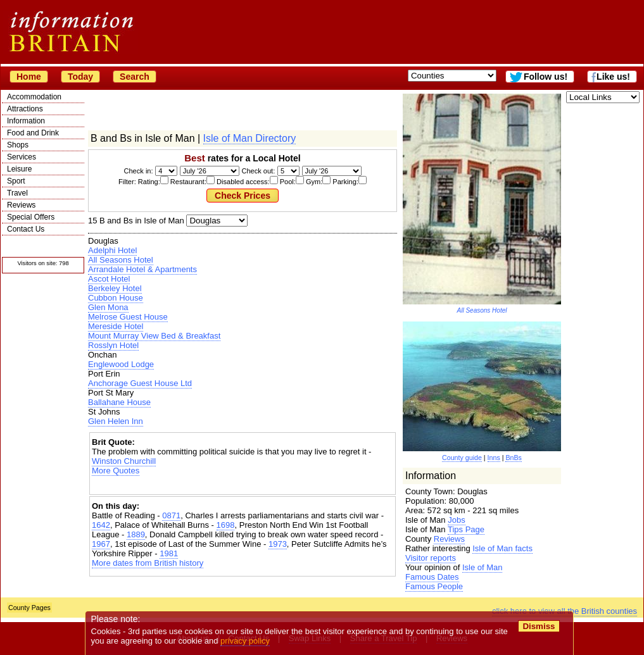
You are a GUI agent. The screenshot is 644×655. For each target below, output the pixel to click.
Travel (17, 193)
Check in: (139, 171)
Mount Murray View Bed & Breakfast (154, 336)
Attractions (25, 109)
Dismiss (539, 626)
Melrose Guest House (128, 317)
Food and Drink (33, 133)
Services (22, 157)
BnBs (513, 458)
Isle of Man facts (502, 548)
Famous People (434, 586)
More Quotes (116, 471)
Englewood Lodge (121, 364)
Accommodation (34, 97)
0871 (171, 515)
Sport (16, 181)
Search (135, 77)
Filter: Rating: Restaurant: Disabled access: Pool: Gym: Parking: (243, 182)
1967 (101, 544)
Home (29, 77)
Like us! (613, 77)
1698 (226, 525)
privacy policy (245, 641)
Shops (18, 145)
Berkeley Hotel (115, 288)
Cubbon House (116, 298)
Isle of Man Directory (250, 138)
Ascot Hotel (109, 279)
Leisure (19, 169)
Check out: (258, 171)
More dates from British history (148, 563)
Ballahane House (119, 402)
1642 (101, 525)
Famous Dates (432, 577)
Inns (494, 458)
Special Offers (31, 217)
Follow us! (546, 77)
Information (26, 121)
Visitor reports (431, 558)
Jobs (456, 520)
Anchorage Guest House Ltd (140, 383)
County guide (462, 458)
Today (80, 77)
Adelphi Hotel (112, 250)
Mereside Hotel (116, 326)
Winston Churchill (124, 461)
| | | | (217, 221)
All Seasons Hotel (121, 260)
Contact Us (26, 229)
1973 (278, 544)
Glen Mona (108, 307)
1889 (136, 534)
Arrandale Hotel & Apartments (142, 269)
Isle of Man (483, 567)
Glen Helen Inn (116, 421)
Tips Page (466, 529)
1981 (169, 553)
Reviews (21, 205)
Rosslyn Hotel (113, 345)
